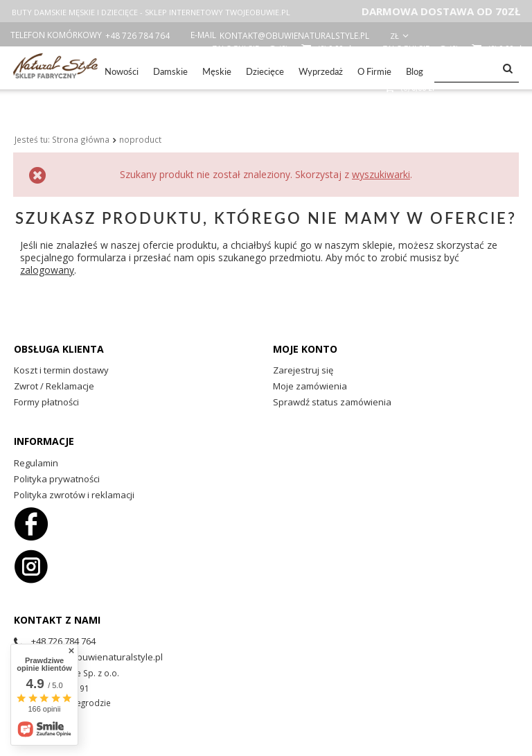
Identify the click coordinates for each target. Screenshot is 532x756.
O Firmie (374, 71)
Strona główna (81, 123)
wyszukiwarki (381, 158)
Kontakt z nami (57, 603)
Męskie (217, 71)
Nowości (122, 71)
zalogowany (47, 253)
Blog (415, 71)
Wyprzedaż (321, 71)
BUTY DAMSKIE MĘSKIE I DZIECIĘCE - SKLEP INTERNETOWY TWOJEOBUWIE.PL (151, 12)
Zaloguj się (407, 48)
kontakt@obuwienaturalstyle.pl (294, 36)
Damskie (170, 71)
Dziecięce (265, 71)
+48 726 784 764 (138, 36)
